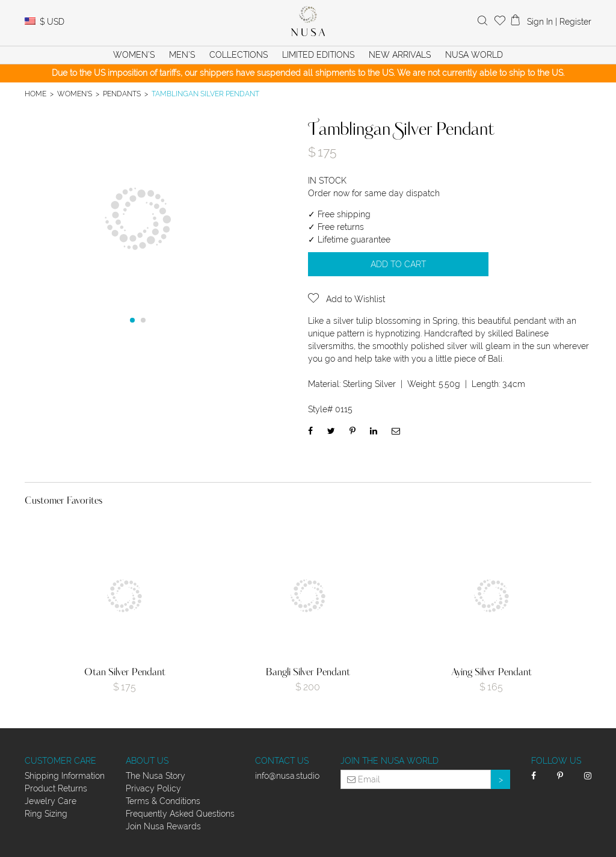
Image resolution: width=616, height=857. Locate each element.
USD (52, 22)
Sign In (540, 22)
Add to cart (398, 264)
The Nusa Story (156, 776)
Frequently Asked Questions (180, 814)
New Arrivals (400, 55)
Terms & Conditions (163, 801)
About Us (147, 761)
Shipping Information (65, 776)
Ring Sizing (46, 814)
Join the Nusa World (390, 761)
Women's (75, 94)
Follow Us (556, 761)
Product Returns (56, 788)
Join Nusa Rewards (163, 826)
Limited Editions (318, 55)
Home (35, 94)
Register (575, 22)
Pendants (122, 94)
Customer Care (60, 761)
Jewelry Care (51, 801)
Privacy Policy (153, 788)
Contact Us (282, 761)
